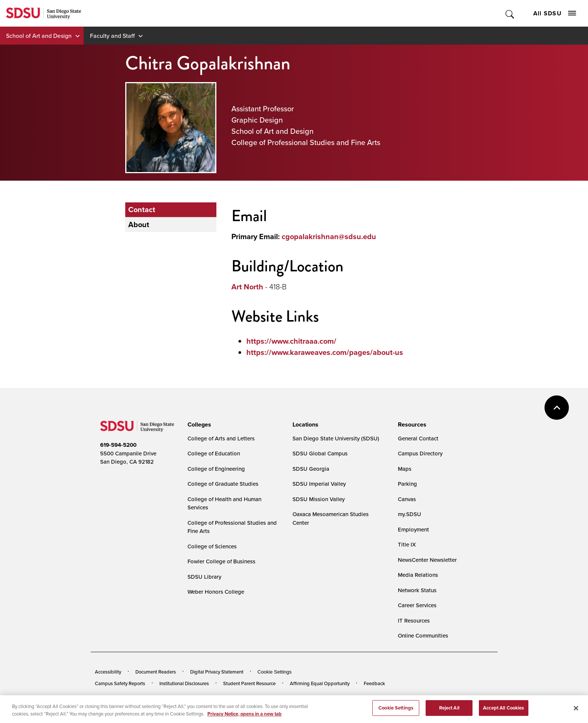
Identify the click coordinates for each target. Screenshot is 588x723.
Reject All (449, 714)
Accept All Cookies (503, 714)
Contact (142, 210)
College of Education (214, 453)
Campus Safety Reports (120, 683)
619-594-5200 (118, 445)
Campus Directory (420, 453)
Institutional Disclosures (184, 683)
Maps (405, 469)
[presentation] (198, 425)
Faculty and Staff (112, 36)
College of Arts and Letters (221, 438)
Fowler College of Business (221, 561)
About (139, 225)
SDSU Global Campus (320, 453)
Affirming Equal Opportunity (320, 683)
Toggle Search (510, 13)
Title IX (407, 544)
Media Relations (418, 575)
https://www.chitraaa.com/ (291, 341)
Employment (413, 529)
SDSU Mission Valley (319, 499)
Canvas (407, 499)
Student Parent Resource (249, 683)
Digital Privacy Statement (217, 672)
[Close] (576, 714)
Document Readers (156, 672)
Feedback (374, 683)
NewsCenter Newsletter (427, 560)
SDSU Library (204, 577)
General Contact (418, 438)
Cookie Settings (275, 672)
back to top (557, 408)
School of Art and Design (39, 36)
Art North (247, 287)
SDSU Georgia (311, 469)
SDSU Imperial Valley (319, 484)
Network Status (417, 590)
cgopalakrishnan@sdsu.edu (329, 237)
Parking (407, 484)
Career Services (417, 605)
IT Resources (414, 620)
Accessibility (108, 672)
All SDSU (555, 13)
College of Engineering (216, 469)
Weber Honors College (216, 592)
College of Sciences (212, 546)
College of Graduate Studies (223, 484)
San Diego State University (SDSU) (336, 438)
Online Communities (423, 635)
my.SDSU (409, 514)
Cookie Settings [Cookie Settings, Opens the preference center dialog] (396, 714)
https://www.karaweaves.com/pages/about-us (325, 352)
